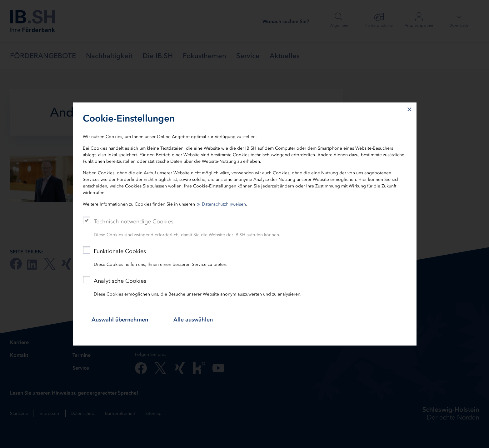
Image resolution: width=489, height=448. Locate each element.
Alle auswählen (193, 320)
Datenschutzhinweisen (224, 204)
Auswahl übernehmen (120, 320)
